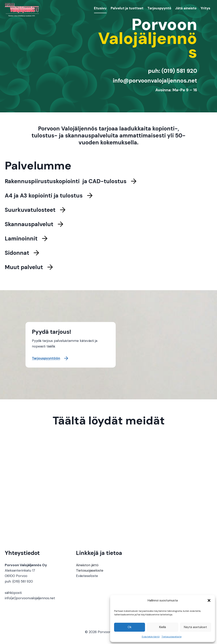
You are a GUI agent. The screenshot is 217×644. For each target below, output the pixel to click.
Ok (130, 627)
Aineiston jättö (87, 565)
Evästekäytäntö (151, 637)
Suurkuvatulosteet (30, 211)
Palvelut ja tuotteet (127, 8)
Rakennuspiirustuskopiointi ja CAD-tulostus (66, 182)
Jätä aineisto (186, 8)
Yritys (205, 8)
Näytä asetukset (195, 627)
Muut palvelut (24, 268)
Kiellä (163, 627)
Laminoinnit (21, 239)
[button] (209, 600)
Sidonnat (17, 253)
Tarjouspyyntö (159, 8)
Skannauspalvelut (29, 225)
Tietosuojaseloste (172, 637)
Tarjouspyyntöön (46, 358)
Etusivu (100, 8)
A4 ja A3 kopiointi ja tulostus (44, 196)
